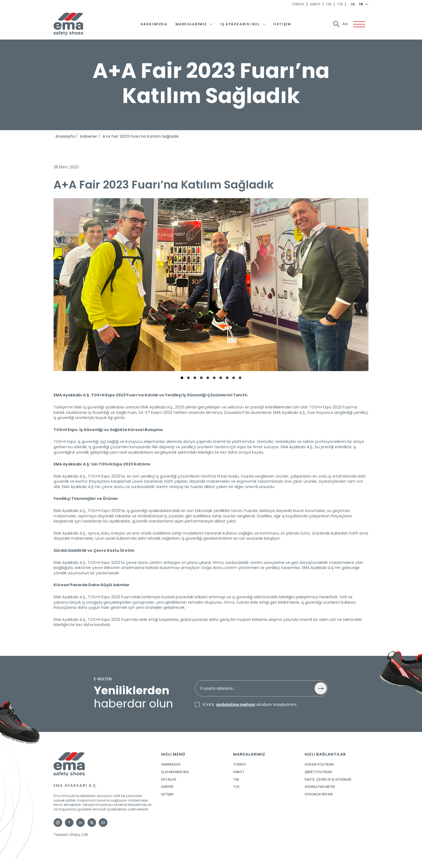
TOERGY (298, 4)
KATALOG (169, 780)
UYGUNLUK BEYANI (319, 794)
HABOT (315, 4)
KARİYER (167, 787)
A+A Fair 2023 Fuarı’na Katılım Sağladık (141, 136)
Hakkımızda (154, 24)
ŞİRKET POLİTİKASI (318, 772)
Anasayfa (65, 136)
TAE (329, 4)
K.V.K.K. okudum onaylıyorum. (250, 705)
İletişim (282, 24)
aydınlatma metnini (236, 705)
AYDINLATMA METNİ (320, 787)
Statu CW (79, 835)
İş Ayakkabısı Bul (240, 24)
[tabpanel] (211, 287)
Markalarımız (191, 24)
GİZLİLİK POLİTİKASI (319, 764)
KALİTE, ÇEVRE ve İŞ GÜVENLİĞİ (328, 780)
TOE (340, 4)
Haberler (89, 136)
